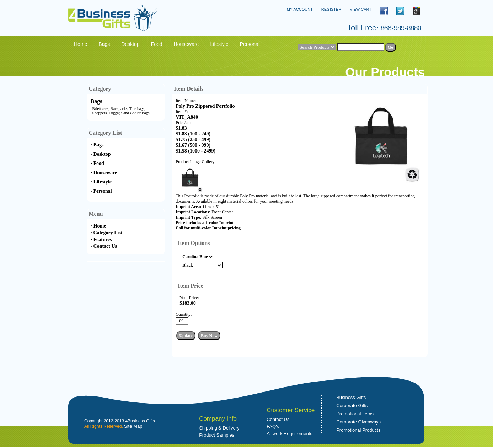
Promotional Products (358, 430)
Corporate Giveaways (358, 422)
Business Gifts (351, 397)
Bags (97, 101)
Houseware (105, 173)
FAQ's (273, 426)
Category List (108, 233)
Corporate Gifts (352, 406)
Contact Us (105, 246)
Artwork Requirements (290, 434)
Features (103, 239)
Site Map (133, 426)
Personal (103, 191)
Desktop (102, 154)
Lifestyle (103, 182)
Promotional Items (355, 414)
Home (100, 226)
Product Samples (217, 435)
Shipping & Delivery (219, 428)
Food (99, 163)
